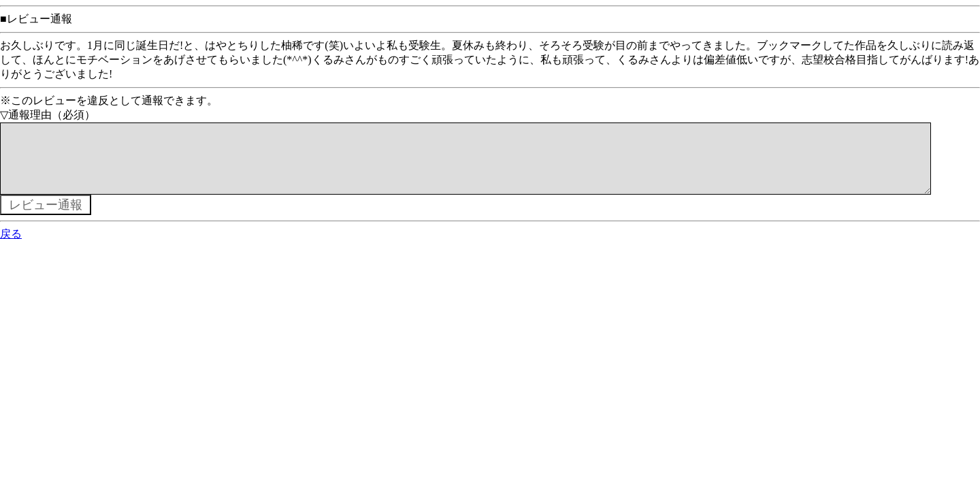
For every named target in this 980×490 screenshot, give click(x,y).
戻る (11, 247)
